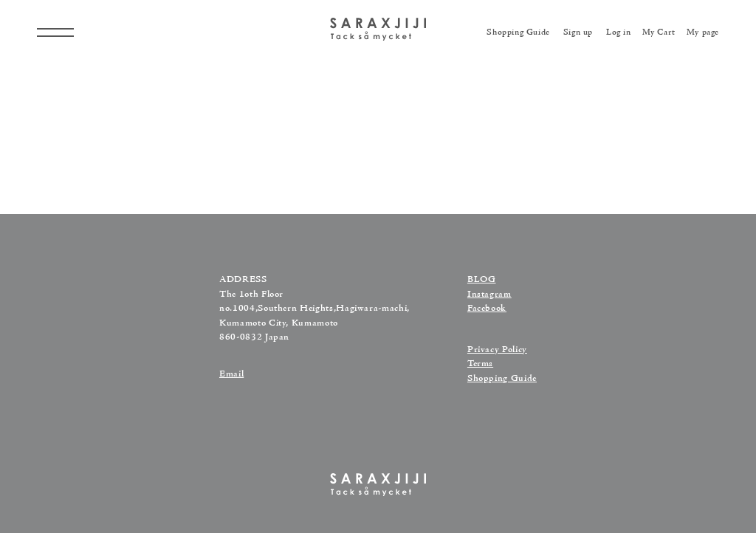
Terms (480, 364)
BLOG (482, 280)
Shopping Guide (502, 379)
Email (231, 374)
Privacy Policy (497, 350)
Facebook (487, 309)
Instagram (489, 295)
